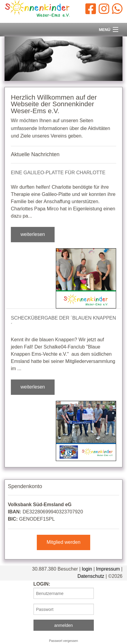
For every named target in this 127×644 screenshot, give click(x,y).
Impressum (108, 569)
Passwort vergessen (64, 641)
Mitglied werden (63, 542)
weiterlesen (33, 234)
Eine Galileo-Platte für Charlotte (58, 173)
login (87, 569)
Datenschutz (91, 576)
